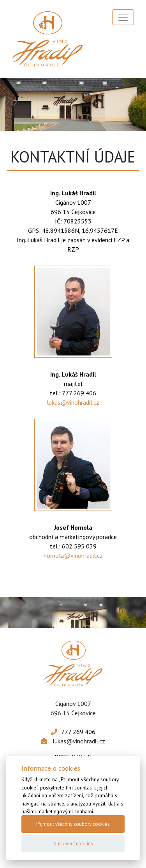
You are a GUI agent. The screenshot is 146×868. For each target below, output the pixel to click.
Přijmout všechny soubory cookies (73, 824)
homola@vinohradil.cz (73, 555)
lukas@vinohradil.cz (73, 402)
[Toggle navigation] (123, 17)
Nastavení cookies (73, 844)
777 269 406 (78, 732)
